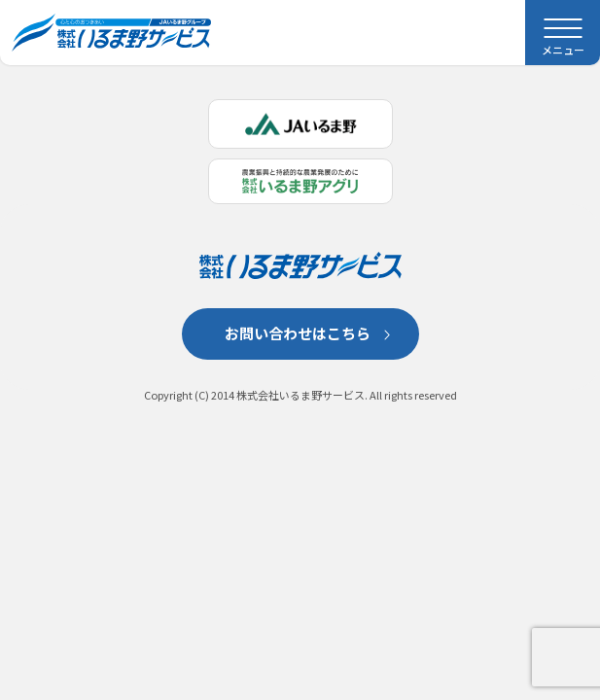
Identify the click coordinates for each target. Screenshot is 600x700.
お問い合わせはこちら (298, 333)
